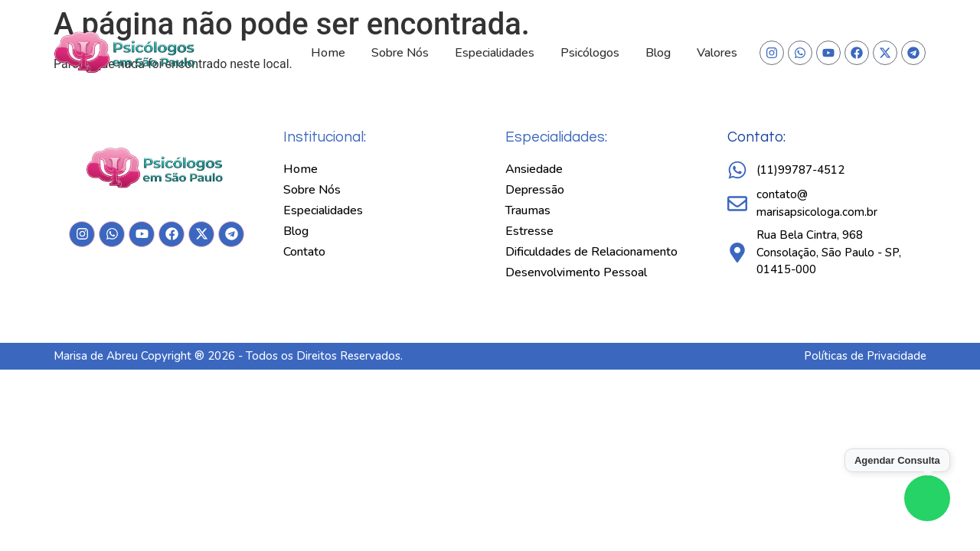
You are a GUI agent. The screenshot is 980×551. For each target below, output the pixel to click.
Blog (658, 53)
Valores (717, 53)
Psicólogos (590, 53)
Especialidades (495, 53)
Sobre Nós (400, 53)
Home (328, 53)
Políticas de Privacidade (865, 356)
